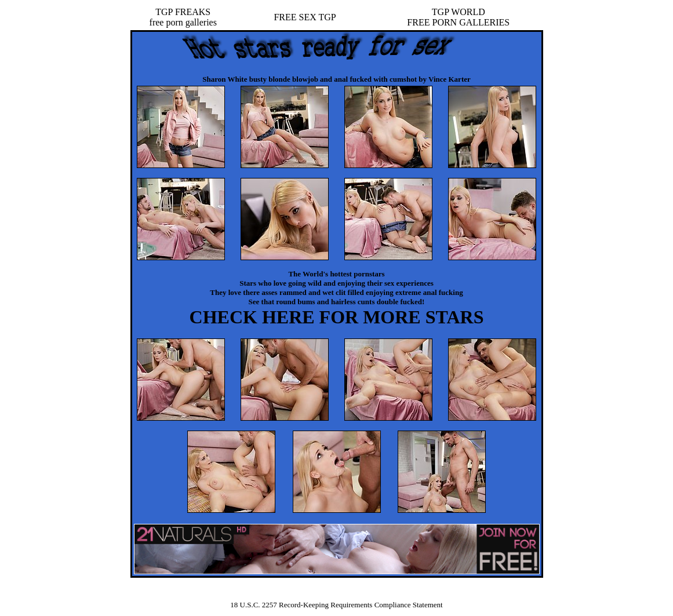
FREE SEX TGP (305, 17)
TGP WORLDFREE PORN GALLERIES (458, 17)
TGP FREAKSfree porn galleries (183, 17)
